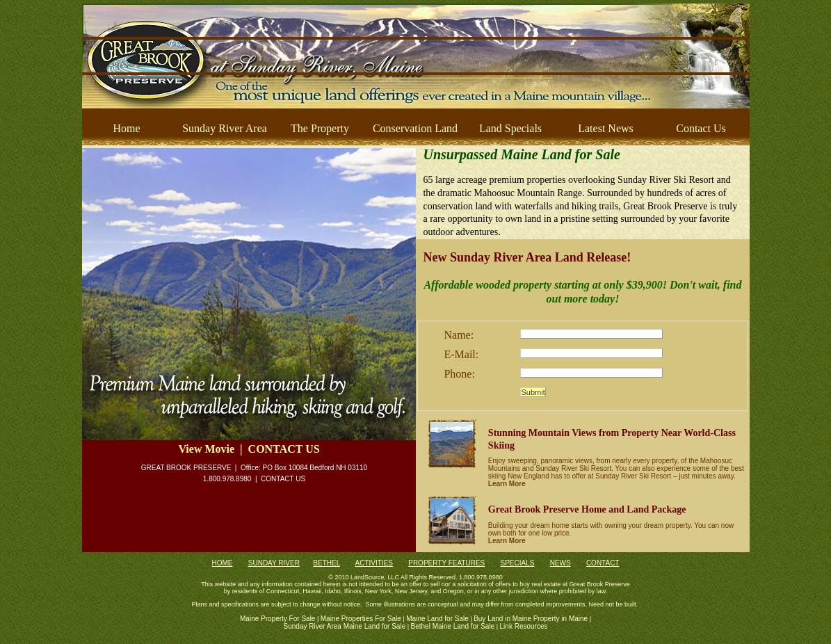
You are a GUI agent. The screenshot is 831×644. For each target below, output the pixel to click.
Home (129, 128)
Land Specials (510, 128)
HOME (223, 563)
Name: (459, 335)
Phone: (459, 374)
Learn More (507, 484)
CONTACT (603, 563)
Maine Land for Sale (437, 619)
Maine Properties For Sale (361, 619)
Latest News (606, 128)
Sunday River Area (225, 128)
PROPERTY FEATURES (446, 563)
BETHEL (326, 563)
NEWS (560, 563)
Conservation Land (415, 128)
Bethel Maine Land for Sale (453, 626)
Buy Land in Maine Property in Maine (531, 619)
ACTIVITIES (374, 563)
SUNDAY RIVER (274, 563)
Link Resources (524, 626)
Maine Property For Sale (277, 619)
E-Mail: (461, 354)
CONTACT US (284, 449)
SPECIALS (517, 563)
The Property (320, 128)
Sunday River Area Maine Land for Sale (345, 626)
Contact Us (701, 128)
